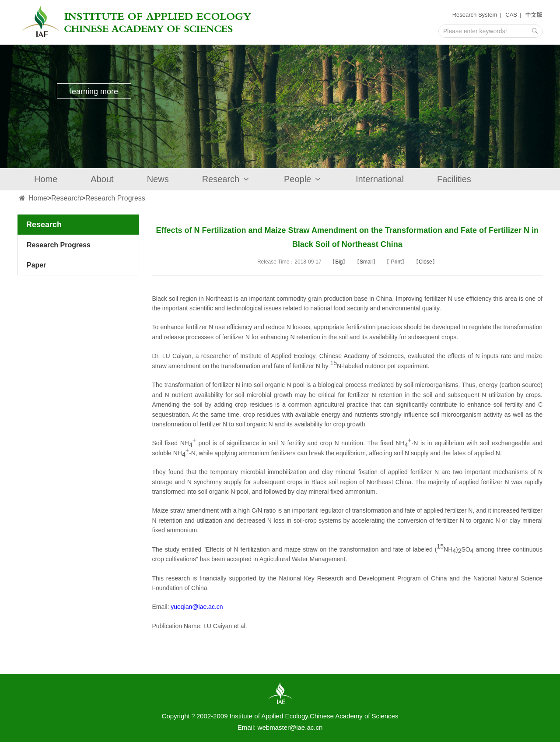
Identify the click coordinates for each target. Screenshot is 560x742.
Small (366, 262)
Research (226, 179)
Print (395, 262)
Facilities (454, 179)
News (158, 179)
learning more (94, 91)
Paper (36, 265)
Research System (475, 15)
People (303, 179)
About (102, 179)
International (380, 179)
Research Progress (115, 198)
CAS (511, 15)
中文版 (534, 15)
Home (46, 179)
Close (425, 262)
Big (339, 262)
